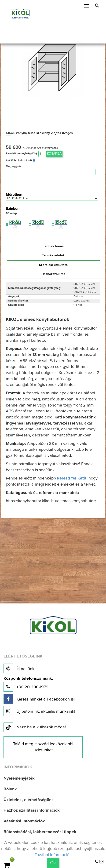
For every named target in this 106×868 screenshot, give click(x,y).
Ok (53, 863)
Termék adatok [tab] (53, 255)
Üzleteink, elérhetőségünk (29, 800)
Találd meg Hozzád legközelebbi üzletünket (43, 747)
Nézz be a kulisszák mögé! (35, 727)
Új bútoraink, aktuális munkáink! (39, 711)
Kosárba (54, 154)
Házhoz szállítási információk (32, 810)
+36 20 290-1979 (28, 684)
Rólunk (10, 789)
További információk (53, 855)
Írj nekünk (19, 668)
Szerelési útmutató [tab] (53, 265)
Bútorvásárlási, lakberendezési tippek (40, 832)
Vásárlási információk (24, 821)
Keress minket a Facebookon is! (39, 699)
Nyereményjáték (19, 778)
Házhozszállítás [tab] (53, 274)
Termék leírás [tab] (53, 246)
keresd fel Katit (72, 478)
